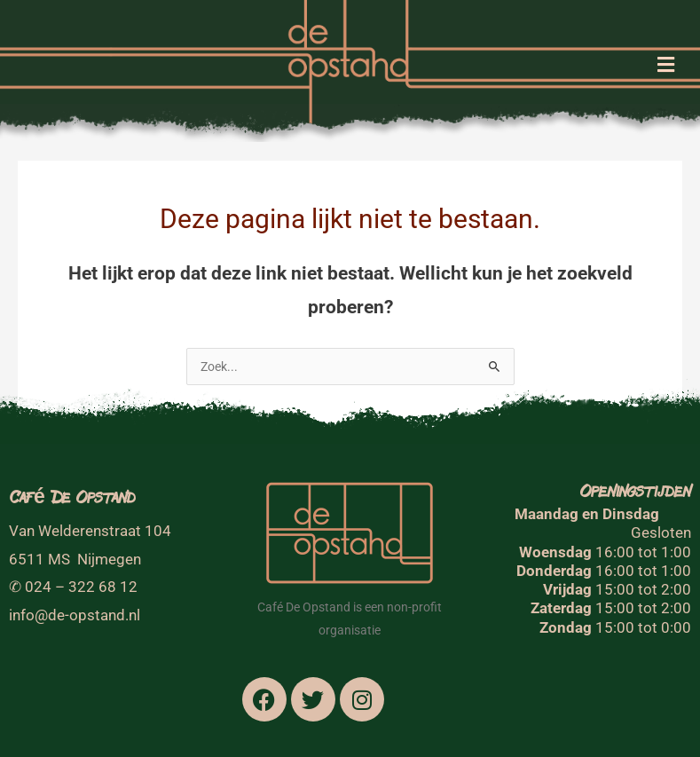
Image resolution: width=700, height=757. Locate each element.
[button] (666, 66)
